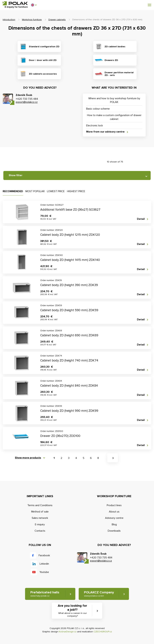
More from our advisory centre (105, 132)
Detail (141, 219)
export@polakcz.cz (27, 102)
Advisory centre (114, 518)
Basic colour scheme (98, 109)
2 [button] (61, 458)
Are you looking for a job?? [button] (72, 611)
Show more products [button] (28, 458)
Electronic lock (95, 126)
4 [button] (76, 458)
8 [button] (98, 458)
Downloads (114, 531)
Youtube (44, 572)
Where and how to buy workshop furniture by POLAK (114, 100)
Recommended (13, 191)
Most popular (35, 191)
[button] (34, 5)
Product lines (114, 505)
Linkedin (44, 564)
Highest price (76, 191)
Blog (114, 524)
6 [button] (91, 458)
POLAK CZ (15, 3)
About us (114, 512)
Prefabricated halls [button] (45, 594)
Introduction (9, 20)
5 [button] (84, 458)
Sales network (40, 518)
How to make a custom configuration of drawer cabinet (114, 117)
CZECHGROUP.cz (103, 632)
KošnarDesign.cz (68, 632)
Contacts (40, 531)
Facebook (44, 555)
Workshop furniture (32, 20)
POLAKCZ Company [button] (99, 594)
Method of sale (40, 512)
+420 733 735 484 (27, 99)
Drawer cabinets (57, 20)
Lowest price (56, 191)
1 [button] (54, 458)
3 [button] (69, 458)
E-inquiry (40, 524)
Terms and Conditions (40, 505)
